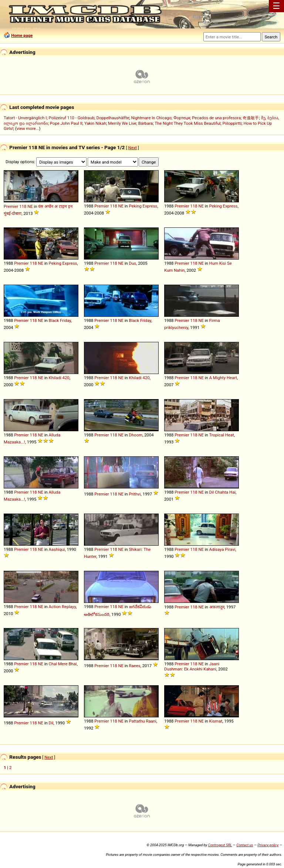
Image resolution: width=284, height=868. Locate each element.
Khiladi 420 (59, 378)
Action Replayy (62, 607)
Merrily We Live (122, 123)
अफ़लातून (217, 607)
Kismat (216, 721)
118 (23, 206)
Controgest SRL (220, 845)
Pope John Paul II (66, 123)
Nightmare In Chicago (151, 118)
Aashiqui (57, 549)
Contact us (245, 845)
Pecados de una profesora (216, 118)
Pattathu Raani (143, 721)
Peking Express (143, 206)
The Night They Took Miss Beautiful (187, 123)
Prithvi (135, 494)
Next (133, 148)
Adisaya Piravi (222, 549)
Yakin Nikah (95, 123)
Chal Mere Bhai (63, 664)
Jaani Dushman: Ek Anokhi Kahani (192, 666)
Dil (51, 723)
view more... (28, 128)
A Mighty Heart (223, 378)
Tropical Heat (221, 435)
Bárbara (146, 123)
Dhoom (136, 435)
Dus (133, 263)
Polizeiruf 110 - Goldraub (72, 118)
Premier (11, 206)
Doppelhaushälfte (113, 118)
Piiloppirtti (232, 123)
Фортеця (182, 118)
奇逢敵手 (251, 118)
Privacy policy (268, 845)
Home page (22, 35)
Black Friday (60, 320)
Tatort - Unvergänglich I (25, 118)
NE (30, 206)
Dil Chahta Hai (222, 492)
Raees (135, 666)
